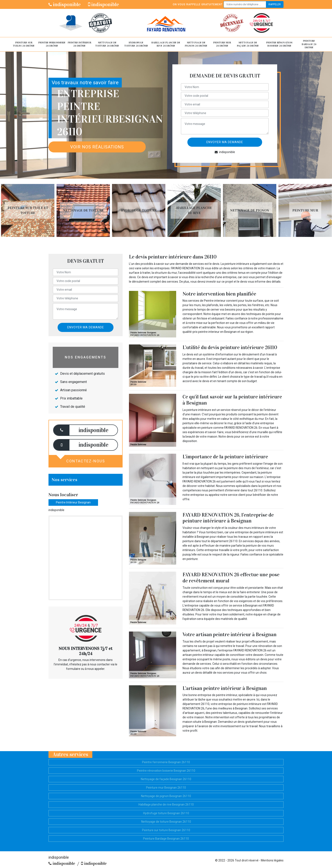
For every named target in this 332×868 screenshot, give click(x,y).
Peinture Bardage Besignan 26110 (166, 839)
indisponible (65, 4)
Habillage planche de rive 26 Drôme (166, 44)
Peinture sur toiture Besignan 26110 (166, 830)
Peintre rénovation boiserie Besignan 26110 (166, 771)
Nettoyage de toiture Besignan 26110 (166, 822)
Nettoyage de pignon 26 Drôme (196, 44)
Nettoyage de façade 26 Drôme (248, 44)
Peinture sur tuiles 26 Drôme (24, 44)
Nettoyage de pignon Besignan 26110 (166, 796)
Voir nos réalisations (97, 147)
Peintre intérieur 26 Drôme (80, 44)
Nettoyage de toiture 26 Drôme (107, 44)
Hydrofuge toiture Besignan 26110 (166, 813)
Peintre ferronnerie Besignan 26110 (166, 762)
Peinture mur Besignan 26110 (166, 788)
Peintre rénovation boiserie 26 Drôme (279, 44)
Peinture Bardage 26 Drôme (309, 44)
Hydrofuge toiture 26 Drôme (136, 44)
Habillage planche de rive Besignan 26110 (166, 804)
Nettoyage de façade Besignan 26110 (166, 779)
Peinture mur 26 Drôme (222, 44)
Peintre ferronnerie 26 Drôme (52, 44)
